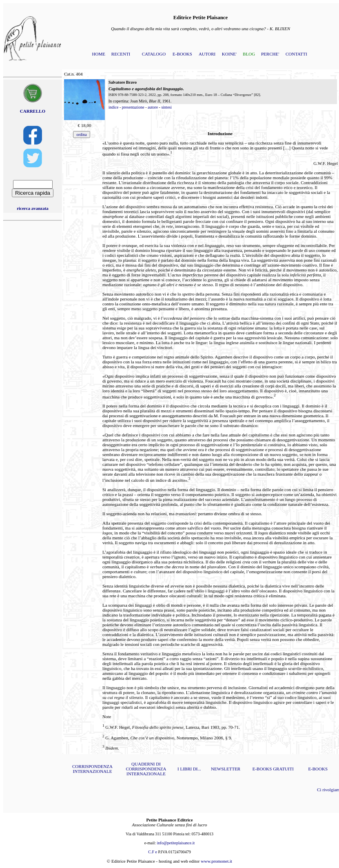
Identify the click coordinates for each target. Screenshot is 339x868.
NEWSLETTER (226, 769)
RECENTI (121, 54)
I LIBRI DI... (189, 769)
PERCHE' (270, 54)
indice (113, 107)
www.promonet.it (216, 861)
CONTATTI (296, 54)
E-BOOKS (182, 54)
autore (153, 107)
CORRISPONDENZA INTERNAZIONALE (92, 769)
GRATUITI (283, 769)
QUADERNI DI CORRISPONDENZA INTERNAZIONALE (146, 769)
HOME (99, 54)
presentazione (133, 107)
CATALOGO (154, 54)
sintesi (166, 107)
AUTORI (207, 54)
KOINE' (229, 54)
